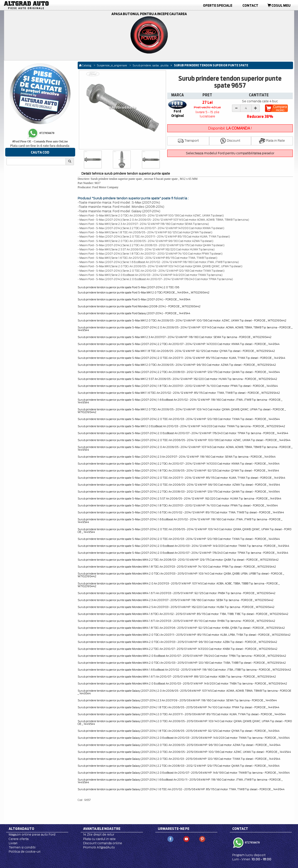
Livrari (13, 843)
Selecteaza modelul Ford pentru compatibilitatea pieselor (230, 153)
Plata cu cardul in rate (99, 839)
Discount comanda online (103, 843)
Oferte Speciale (218, 5)
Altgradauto (21, 829)
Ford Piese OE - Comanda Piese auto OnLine (40, 141)
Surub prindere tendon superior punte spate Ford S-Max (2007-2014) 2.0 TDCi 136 (128, 287)
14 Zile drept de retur (99, 834)
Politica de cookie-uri (25, 852)
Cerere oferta (19, 839)
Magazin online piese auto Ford (32, 834)
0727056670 (252, 842)
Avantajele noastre (102, 829)
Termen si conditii (22, 847)
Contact (250, 5)
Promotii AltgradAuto (99, 847)
